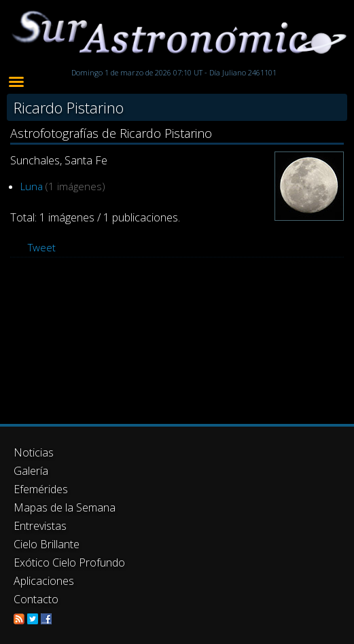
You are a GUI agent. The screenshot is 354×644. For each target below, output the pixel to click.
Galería (31, 471)
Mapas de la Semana (65, 507)
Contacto (36, 599)
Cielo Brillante (47, 544)
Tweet (42, 247)
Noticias (34, 452)
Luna (32, 186)
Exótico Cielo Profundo (69, 562)
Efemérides (41, 489)
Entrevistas (40, 526)
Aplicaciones (44, 581)
